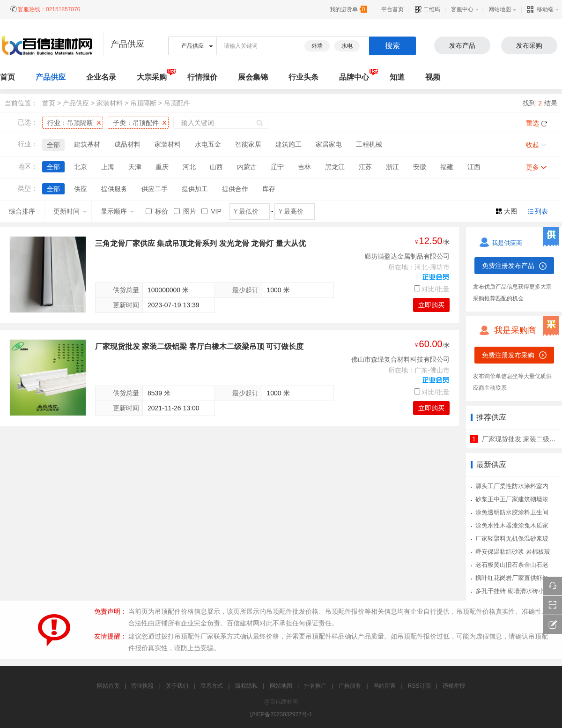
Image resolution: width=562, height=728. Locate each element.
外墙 (317, 46)
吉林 (304, 167)
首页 (49, 103)
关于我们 (177, 686)
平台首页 (392, 9)
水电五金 (208, 144)
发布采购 (529, 45)
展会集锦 (253, 77)
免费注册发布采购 (508, 355)
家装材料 (110, 103)
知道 (397, 77)
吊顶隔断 (143, 103)
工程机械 (369, 144)
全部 (53, 145)
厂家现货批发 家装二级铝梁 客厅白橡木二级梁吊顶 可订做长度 (199, 346)
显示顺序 (118, 211)
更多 (532, 167)
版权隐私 (246, 686)
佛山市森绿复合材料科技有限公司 (400, 359)
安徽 (420, 167)
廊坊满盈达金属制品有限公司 (407, 256)
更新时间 (70, 211)
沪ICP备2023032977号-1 (281, 714)
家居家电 (329, 144)
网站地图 (500, 9)
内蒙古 (247, 167)
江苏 (365, 167)
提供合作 (235, 189)
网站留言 (385, 686)
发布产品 (462, 45)
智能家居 (248, 144)
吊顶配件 (177, 103)
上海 (108, 167)
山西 (216, 167)
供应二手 (155, 189)
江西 (474, 167)
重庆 (162, 167)
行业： (70, 123)
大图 (510, 211)
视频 (433, 77)
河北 (189, 167)
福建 (447, 167)
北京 (81, 167)
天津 (135, 167)
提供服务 (114, 189)
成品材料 (127, 144)
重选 (532, 123)
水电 (347, 46)
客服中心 (462, 9)
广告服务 (350, 686)
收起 (532, 145)
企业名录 (101, 77)
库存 (269, 189)
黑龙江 (335, 167)
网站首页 (108, 686)
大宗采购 (152, 77)
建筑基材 (87, 144)
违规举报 (454, 686)
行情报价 (202, 77)
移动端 (540, 9)
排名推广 (315, 686)
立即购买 (431, 305)
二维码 (427, 9)
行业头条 (303, 77)
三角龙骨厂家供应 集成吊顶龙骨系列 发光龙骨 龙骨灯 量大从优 (200, 243)
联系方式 (212, 686)
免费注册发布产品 (508, 266)
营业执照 (142, 686)
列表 (541, 211)
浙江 (392, 167)
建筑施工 (288, 144)
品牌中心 (354, 77)
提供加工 (195, 189)
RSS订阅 (419, 686)
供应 (81, 189)
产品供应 (51, 77)
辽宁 (277, 167)
